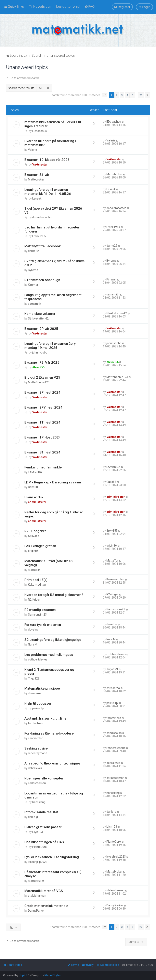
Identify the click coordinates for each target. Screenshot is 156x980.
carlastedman (37, 783)
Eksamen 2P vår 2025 (41, 329)
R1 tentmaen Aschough (42, 280)
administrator (37, 502)
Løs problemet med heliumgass (49, 655)
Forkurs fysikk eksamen (43, 625)
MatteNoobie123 (39, 382)
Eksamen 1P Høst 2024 (43, 437)
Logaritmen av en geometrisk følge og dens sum (54, 795)
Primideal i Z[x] (36, 580)
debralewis (35, 768)
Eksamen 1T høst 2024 (42, 422)
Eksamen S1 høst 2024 (42, 452)
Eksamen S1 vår (37, 175)
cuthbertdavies (38, 659)
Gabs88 (33, 487)
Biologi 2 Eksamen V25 (42, 377)
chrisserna (35, 693)
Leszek (37, 199)
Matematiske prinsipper (43, 688)
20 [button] (141, 95)
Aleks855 (38, 367)
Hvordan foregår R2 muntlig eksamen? (54, 595)
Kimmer (33, 285)
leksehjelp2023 (38, 862)
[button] (105, 95)
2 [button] (117, 95)
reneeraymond (38, 753)
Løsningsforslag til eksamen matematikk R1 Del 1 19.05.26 (48, 192)
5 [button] (133, 95)
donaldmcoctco (42, 217)
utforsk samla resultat (41, 812)
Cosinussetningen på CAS (44, 842)
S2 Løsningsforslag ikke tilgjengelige (53, 640)
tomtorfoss (35, 723)
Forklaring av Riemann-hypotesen (50, 733)
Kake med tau (37, 585)
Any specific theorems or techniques (52, 763)
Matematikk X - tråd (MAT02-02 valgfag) (49, 563)
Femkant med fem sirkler (44, 467)
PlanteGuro (40, 847)
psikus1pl (38, 708)
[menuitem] (40, 6)
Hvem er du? (34, 497)
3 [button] (122, 95)
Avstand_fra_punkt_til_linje (45, 718)
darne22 (33, 251)
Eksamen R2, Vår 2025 (42, 362)
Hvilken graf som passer (43, 827)
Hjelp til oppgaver (38, 703)
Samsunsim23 (37, 615)
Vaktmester (40, 165)
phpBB (23, 975)
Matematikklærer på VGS (44, 891)
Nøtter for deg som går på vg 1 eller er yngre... (54, 514)
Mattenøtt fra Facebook (43, 246)
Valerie (32, 150)
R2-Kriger (34, 600)
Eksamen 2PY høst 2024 (43, 407)
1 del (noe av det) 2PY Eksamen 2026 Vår (53, 210)
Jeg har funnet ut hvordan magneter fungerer (52, 229)
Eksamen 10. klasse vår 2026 (47, 160)
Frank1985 (39, 236)
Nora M (33, 644)
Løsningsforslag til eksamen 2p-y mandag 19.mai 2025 (50, 346)
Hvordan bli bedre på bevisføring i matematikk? (50, 143)
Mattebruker (36, 179)
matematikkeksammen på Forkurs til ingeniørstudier (53, 124)
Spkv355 (34, 536)
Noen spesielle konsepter (44, 778)
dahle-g (33, 817)
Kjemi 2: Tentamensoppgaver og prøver (49, 672)
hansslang (39, 802)
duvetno (33, 630)
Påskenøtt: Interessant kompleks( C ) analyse (53, 874)
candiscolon (36, 738)
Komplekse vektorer (40, 314)
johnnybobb (40, 353)
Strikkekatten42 (38, 319)
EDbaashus (40, 131)
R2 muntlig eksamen (40, 610)
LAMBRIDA (35, 472)
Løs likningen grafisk (40, 546)
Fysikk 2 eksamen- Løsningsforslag (52, 857)
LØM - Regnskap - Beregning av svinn (53, 482)
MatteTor (34, 570)
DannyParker (36, 911)
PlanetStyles (53, 975)
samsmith (35, 304)
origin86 (33, 551)
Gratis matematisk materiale (46, 906)
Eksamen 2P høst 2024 (42, 392)
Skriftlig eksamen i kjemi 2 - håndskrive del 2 (54, 263)
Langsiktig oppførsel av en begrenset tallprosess (53, 297)
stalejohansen (37, 896)
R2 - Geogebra (35, 531)
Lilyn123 (38, 832)
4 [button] (127, 95)
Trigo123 (34, 678)
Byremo (33, 270)
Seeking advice (36, 748)
